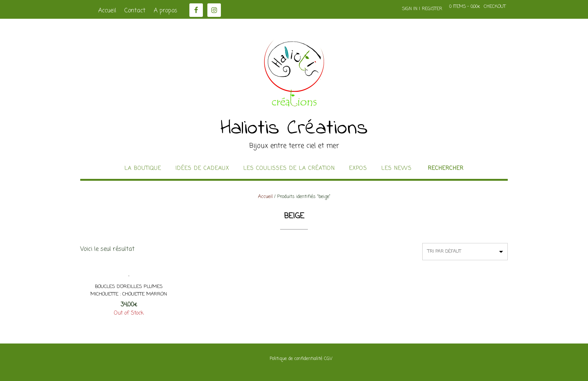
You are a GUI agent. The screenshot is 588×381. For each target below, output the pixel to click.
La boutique (143, 169)
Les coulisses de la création (289, 169)
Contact (135, 11)
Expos (358, 169)
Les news (397, 169)
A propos (166, 11)
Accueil (107, 11)
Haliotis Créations (294, 129)
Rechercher (446, 169)
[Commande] (465, 252)
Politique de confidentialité (296, 359)
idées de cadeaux (202, 169)
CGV (328, 359)
